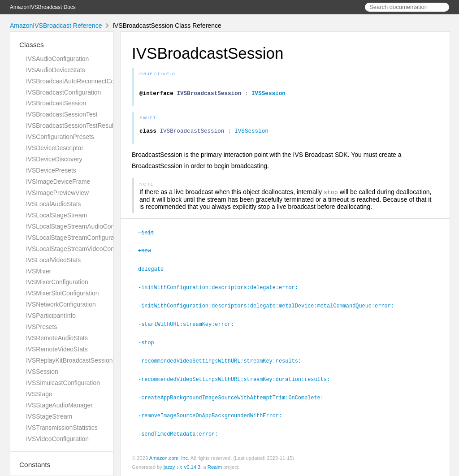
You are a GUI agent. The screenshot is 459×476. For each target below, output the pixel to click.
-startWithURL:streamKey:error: (190, 326)
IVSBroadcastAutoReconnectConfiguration (85, 81)
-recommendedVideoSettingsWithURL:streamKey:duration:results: (238, 380)
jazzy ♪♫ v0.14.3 (182, 466)
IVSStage (39, 394)
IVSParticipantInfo (51, 316)
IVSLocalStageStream (56, 215)
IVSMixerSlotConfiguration (63, 293)
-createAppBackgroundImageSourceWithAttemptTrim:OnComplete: (235, 398)
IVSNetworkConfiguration (61, 304)
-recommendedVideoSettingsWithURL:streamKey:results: (223, 362)
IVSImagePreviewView (57, 193)
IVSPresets (41, 327)
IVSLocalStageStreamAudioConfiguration (83, 226)
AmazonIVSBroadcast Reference (56, 26)
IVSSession (42, 372)
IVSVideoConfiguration (57, 439)
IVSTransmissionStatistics (62, 428)
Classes (32, 45)
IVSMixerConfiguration (57, 282)
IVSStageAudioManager (59, 405)
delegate (155, 272)
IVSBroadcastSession (56, 103)
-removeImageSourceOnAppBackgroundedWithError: (214, 415)
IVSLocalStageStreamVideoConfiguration (83, 249)
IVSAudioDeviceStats (56, 70)
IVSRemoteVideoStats (57, 349)
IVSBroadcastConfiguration (63, 92)
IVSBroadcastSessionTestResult (71, 125)
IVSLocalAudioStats (54, 204)
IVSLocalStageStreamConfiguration (75, 238)
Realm (215, 466)
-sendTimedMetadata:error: (182, 433)
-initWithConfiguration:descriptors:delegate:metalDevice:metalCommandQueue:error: (270, 308)
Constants (35, 465)
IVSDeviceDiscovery (54, 159)
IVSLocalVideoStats (53, 260)
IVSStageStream (49, 416)
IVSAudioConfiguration (57, 59)
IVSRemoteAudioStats (57, 338)
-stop (150, 344)
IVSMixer (39, 271)
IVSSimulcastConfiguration (63, 383)
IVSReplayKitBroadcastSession (69, 360)
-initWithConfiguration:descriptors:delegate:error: (222, 290)
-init (150, 237)
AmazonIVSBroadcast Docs (43, 7)
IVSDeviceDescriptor (55, 148)
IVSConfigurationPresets (60, 137)
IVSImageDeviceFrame (58, 182)
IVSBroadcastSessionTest (62, 114)
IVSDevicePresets (51, 170)
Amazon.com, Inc (169, 457)
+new (148, 254)
